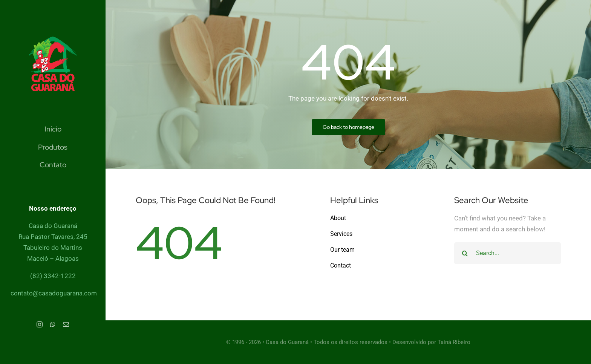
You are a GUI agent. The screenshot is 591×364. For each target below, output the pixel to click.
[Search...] (508, 253)
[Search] (465, 253)
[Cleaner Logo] (53, 40)
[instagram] (40, 324)
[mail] (66, 324)
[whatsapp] (53, 324)
